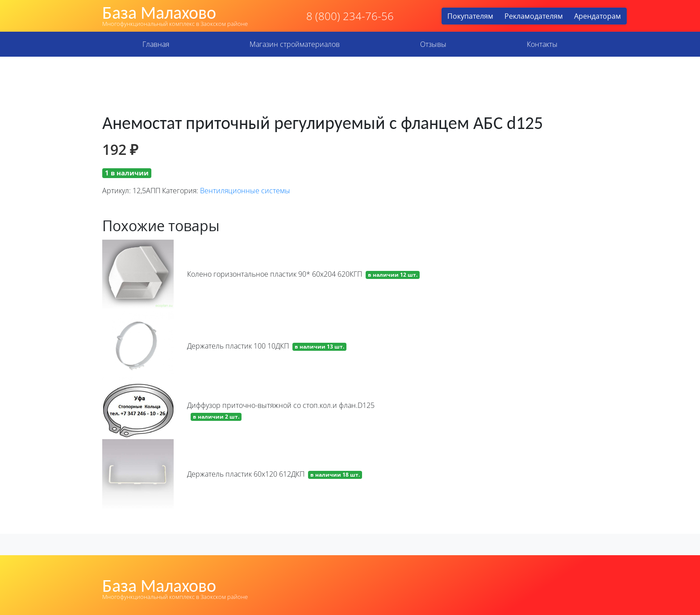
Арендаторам (598, 16)
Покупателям (470, 16)
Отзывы (433, 44)
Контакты (542, 44)
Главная (156, 44)
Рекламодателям (534, 16)
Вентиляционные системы (245, 191)
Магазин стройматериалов (295, 44)
